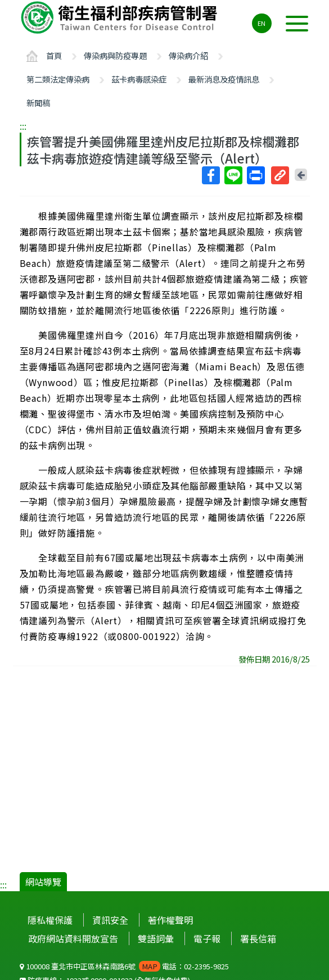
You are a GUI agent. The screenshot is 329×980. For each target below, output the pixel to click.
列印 (255, 175)
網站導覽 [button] (43, 882)
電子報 (207, 938)
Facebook (210, 175)
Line (233, 175)
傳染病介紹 (188, 55)
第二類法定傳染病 (58, 79)
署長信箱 (258, 938)
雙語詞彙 (156, 938)
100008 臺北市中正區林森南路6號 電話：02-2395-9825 (124, 966)
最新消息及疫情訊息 (224, 79)
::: (23, 126)
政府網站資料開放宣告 (73, 938)
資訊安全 (110, 920)
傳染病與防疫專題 (115, 55)
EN (262, 23)
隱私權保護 (50, 920)
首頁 (54, 55)
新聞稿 (38, 103)
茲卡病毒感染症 (139, 79)
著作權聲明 (170, 920)
